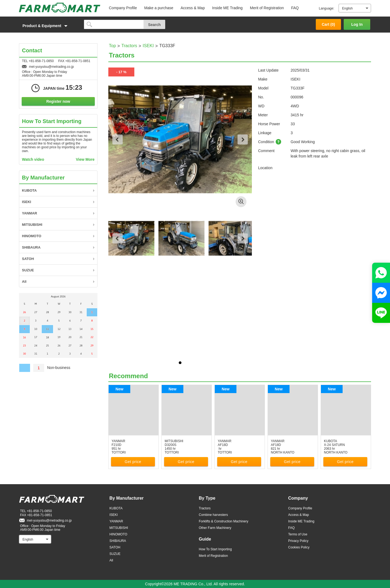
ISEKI (148, 46)
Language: (326, 8)
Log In (357, 24)
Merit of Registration (267, 8)
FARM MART (60, 8)
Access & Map (193, 8)
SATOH (28, 259)
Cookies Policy (299, 547)
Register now (58, 101)
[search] (114, 24)
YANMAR (30, 213)
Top (112, 46)
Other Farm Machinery (215, 528)
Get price (133, 462)
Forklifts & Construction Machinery (224, 521)
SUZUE (28, 270)
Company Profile (123, 8)
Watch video (33, 159)
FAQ (295, 8)
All (24, 282)
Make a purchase (159, 8)
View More (85, 159)
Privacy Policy (298, 541)
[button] (49, 26)
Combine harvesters (213, 515)
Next (243, 139)
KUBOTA (29, 190)
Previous (118, 139)
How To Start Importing (215, 549)
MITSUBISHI (32, 225)
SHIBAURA (31, 247)
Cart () (328, 24)
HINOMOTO (32, 236)
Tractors (129, 46)
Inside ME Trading (227, 8)
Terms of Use (298, 534)
